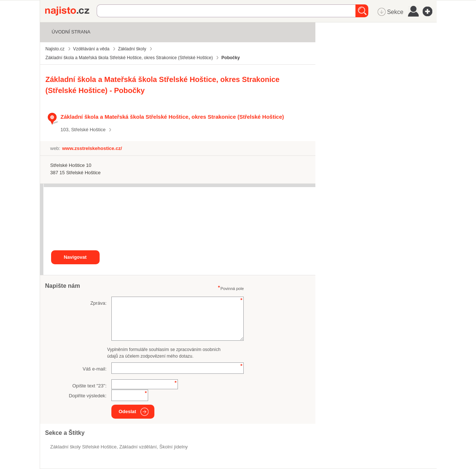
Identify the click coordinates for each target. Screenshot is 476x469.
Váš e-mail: (95, 369)
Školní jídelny (174, 447)
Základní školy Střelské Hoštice (84, 447)
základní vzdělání (138, 447)
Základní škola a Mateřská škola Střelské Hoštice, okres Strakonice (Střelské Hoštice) (172, 117)
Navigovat (75, 257)
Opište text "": (90, 386)
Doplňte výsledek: (88, 396)
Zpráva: (99, 303)
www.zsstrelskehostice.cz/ (92, 148)
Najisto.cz (71, 11)
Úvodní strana (71, 32)
